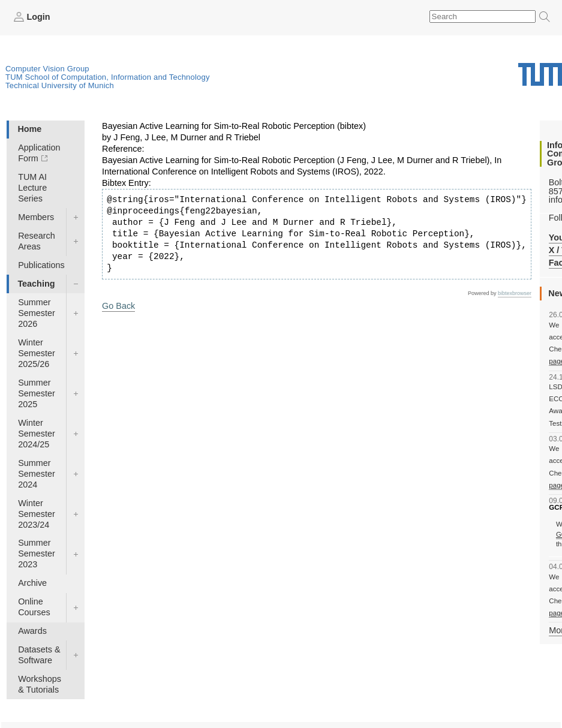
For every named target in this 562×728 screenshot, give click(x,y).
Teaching (36, 284)
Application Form (39, 153)
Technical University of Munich (60, 85)
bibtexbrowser (515, 293)
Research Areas (37, 241)
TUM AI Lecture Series (32, 188)
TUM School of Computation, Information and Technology (108, 77)
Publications (41, 265)
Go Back (118, 306)
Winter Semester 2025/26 (37, 353)
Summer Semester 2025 (37, 393)
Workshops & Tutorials (40, 684)
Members (36, 217)
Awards (32, 631)
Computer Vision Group (47, 69)
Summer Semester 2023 (37, 553)
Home (29, 129)
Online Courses (34, 607)
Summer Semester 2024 (37, 474)
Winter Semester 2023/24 (37, 514)
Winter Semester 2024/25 (37, 434)
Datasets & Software (39, 655)
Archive (32, 583)
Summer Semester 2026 (37, 313)
